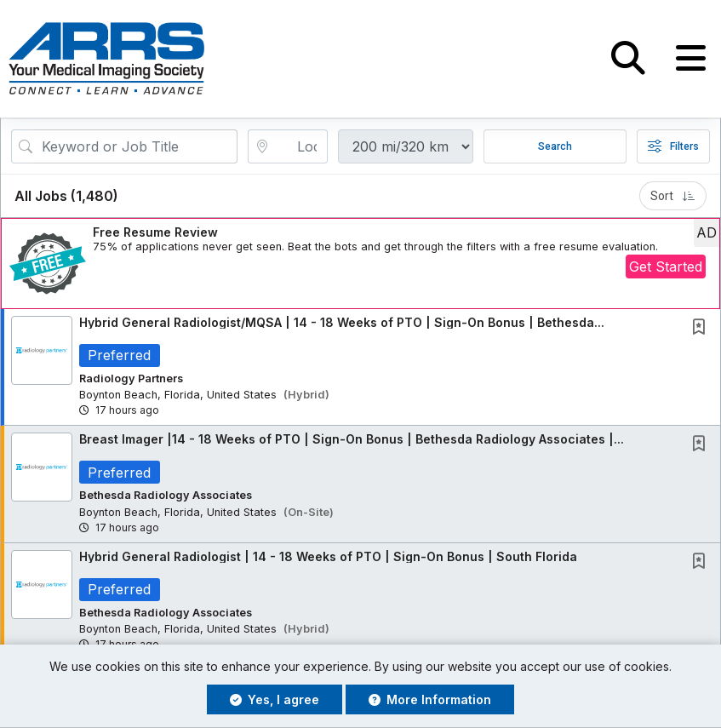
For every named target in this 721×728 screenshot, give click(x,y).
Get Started (666, 267)
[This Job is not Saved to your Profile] (702, 328)
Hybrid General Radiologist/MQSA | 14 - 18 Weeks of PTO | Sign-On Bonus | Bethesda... (342, 322)
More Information (430, 699)
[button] (691, 59)
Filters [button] (673, 146)
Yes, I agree (275, 699)
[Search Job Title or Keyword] (136, 146)
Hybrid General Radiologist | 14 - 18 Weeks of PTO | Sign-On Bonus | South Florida (328, 556)
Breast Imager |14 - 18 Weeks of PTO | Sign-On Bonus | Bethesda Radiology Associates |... (352, 440)
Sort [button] (673, 196)
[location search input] (300, 146)
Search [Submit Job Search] (555, 146)
